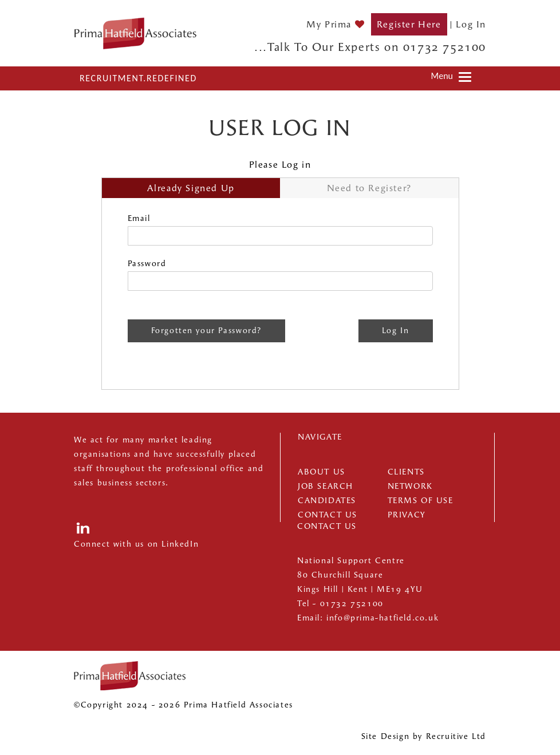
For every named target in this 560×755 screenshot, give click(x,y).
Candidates (327, 501)
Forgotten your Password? (206, 331)
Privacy (407, 515)
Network (410, 486)
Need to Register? (369, 188)
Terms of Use (421, 501)
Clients (406, 472)
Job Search (326, 486)
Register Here (409, 24)
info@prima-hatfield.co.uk (382, 618)
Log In (471, 24)
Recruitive (447, 736)
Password (147, 264)
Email (139, 218)
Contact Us (328, 515)
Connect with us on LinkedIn (136, 544)
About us (322, 472)
